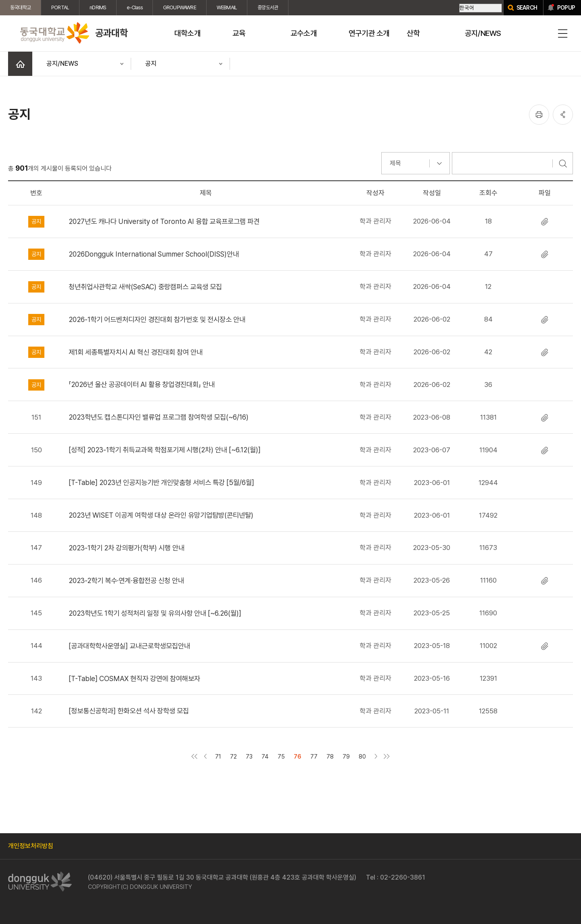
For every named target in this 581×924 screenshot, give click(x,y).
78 (330, 756)
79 (346, 756)
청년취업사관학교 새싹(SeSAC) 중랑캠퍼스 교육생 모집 (145, 287)
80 (362, 756)
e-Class (134, 7)
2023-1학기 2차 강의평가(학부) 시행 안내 (126, 548)
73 (249, 756)
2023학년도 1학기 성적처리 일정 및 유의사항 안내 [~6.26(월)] (155, 613)
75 (281, 756)
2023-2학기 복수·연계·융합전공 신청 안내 (126, 580)
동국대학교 (20, 7)
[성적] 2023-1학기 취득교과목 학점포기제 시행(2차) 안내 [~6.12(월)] (165, 450)
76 (298, 756)
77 (314, 756)
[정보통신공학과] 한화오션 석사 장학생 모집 (129, 711)
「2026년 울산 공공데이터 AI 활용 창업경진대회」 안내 (142, 384)
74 (265, 756)
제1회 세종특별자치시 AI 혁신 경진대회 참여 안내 (136, 352)
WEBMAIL (227, 7)
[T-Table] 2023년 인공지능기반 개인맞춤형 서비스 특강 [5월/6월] (161, 482)
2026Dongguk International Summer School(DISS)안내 (154, 254)
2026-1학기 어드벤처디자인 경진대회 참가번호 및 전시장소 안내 (157, 319)
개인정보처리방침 (31, 846)
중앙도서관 (268, 7)
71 (218, 756)
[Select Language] (481, 8)
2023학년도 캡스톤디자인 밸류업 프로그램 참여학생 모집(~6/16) (159, 417)
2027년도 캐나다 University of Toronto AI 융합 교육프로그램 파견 (164, 221)
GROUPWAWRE (180, 7)
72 (233, 756)
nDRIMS (98, 7)
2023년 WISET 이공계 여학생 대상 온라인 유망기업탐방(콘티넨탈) (161, 515)
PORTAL (60, 7)
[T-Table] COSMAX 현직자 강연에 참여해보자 (134, 678)
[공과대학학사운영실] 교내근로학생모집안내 (129, 646)
